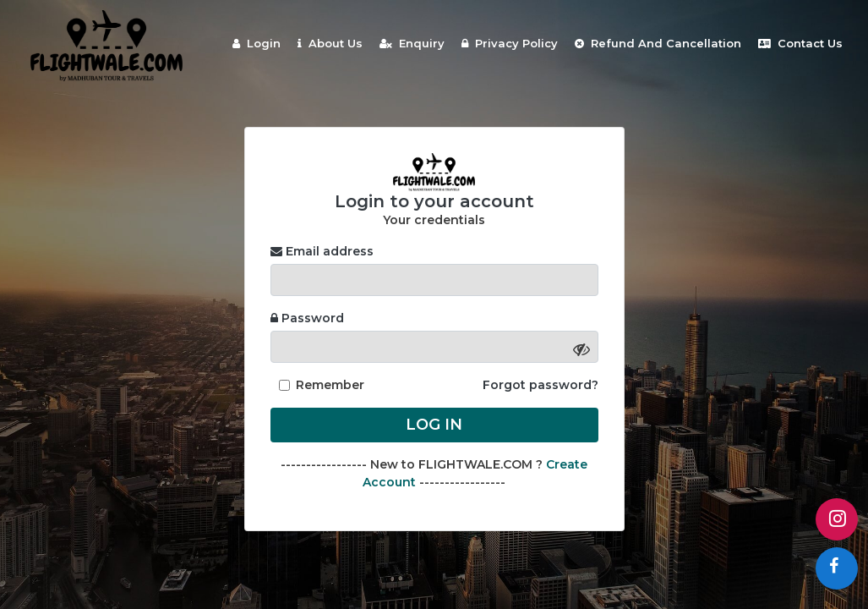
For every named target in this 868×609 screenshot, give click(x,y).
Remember (330, 385)
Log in (434, 425)
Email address (322, 251)
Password (307, 318)
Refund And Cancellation (658, 43)
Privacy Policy (510, 43)
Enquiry (412, 43)
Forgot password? (540, 385)
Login (257, 43)
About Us (330, 43)
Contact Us (800, 43)
